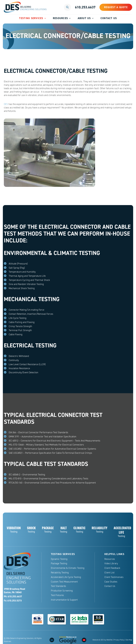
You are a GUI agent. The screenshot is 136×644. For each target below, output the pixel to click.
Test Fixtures (57, 595)
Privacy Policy (119, 640)
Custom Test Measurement (64, 582)
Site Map (129, 640)
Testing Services (31, 18)
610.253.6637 (85, 7)
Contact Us (109, 18)
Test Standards (58, 586)
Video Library (111, 563)
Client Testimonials (114, 577)
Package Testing (59, 563)
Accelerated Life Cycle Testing (66, 577)
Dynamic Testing (59, 559)
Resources (60, 18)
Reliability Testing (60, 573)
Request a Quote (116, 7)
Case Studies (111, 582)
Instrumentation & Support (64, 600)
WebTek (109, 640)
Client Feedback (112, 568)
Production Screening (62, 591)
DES (6, 104)
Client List (109, 573)
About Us (84, 18)
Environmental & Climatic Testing (68, 568)
